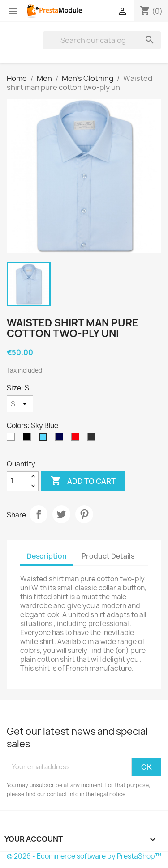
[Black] (29, 439)
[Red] (77, 439)
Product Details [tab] (108, 556)
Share (39, 514)
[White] (13, 439)
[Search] (102, 40)
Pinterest (84, 514)
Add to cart (83, 481)
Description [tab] (47, 556)
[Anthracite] (93, 439)
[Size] (20, 404)
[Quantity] (17, 481)
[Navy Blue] (61, 439)
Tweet (61, 514)
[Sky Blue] (45, 439)
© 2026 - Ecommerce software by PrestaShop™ (84, 856)
